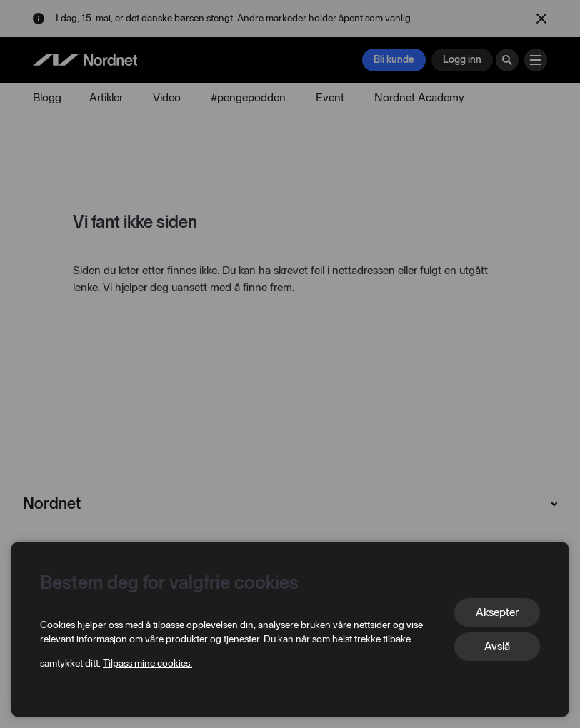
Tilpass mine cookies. (147, 663)
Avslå (497, 646)
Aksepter (497, 612)
